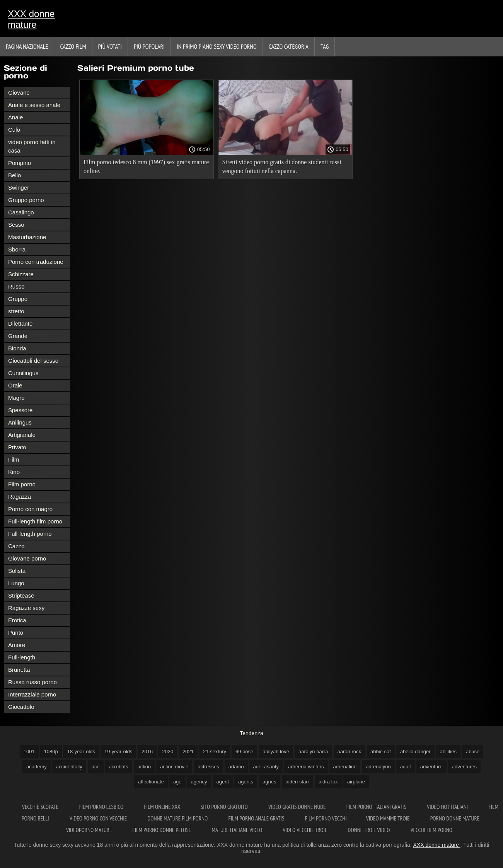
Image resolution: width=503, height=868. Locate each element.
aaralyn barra (313, 752)
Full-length (22, 657)
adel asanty (266, 767)
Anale (15, 117)
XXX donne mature (31, 19)
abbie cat (381, 752)
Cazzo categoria (289, 46)
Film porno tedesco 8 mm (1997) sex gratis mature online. (146, 166)
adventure (431, 767)
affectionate (151, 782)
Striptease (21, 595)
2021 (188, 752)
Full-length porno (30, 534)
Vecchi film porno (431, 830)
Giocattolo (21, 707)
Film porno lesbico (102, 807)
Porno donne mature (455, 818)
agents (246, 782)
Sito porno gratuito (225, 807)
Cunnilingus (23, 373)
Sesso (16, 225)
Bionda (17, 348)
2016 (147, 752)
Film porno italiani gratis (377, 807)
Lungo (16, 583)
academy (37, 767)
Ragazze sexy (26, 608)
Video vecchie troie (305, 830)
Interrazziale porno (32, 694)
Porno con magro (30, 509)
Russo (16, 286)
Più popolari (149, 46)
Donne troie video (370, 830)
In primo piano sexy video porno (217, 46)
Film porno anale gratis (257, 818)
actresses (208, 767)
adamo (236, 767)
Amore (17, 645)
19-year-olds (118, 752)
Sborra (17, 249)
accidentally (69, 767)
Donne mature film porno (178, 818)
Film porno (22, 484)
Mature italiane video (237, 830)
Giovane (19, 93)
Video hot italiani (448, 807)
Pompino (20, 163)
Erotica (17, 620)
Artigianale (22, 435)
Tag (325, 46)
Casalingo (21, 212)
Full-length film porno (35, 521)
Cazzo (16, 546)
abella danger (415, 752)
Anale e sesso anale (34, 105)
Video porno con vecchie (99, 818)
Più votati (110, 46)
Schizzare (21, 274)
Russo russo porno (32, 682)
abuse (473, 752)
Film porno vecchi (326, 818)
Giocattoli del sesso (33, 361)
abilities (448, 752)
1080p (51, 752)
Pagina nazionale (27, 46)
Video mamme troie (389, 818)
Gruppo (18, 299)
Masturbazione (27, 237)
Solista (17, 571)
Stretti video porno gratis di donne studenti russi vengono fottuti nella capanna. (281, 166)
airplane (356, 782)
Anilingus (20, 422)
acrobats (119, 767)
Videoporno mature (90, 830)
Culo (14, 130)
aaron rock (349, 752)
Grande (18, 336)
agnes (269, 782)
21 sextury (215, 752)
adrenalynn (378, 767)
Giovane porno (27, 558)
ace (96, 767)
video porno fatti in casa (32, 146)
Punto (16, 633)
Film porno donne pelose (163, 830)
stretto (16, 311)
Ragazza (20, 497)
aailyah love (276, 752)
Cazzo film (73, 46)
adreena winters (306, 767)
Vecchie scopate (41, 807)
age (177, 782)
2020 (168, 752)
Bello (14, 175)
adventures (464, 767)
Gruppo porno (26, 200)
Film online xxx (163, 807)
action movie (174, 767)
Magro (16, 398)
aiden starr (298, 782)
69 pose (244, 752)
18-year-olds (81, 752)
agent (223, 782)
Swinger (19, 188)
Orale (15, 385)
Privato (17, 447)
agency (199, 782)
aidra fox (328, 782)
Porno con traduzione (36, 262)
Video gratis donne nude (298, 807)
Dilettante (20, 324)
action (144, 767)
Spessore (20, 410)
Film (14, 459)
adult (406, 767)
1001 (29, 752)
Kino (14, 472)
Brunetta (19, 670)
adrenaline (345, 767)
